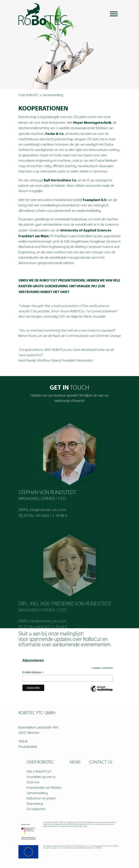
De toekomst (36, 809)
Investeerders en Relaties (44, 788)
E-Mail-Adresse (33, 672)
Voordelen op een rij (41, 777)
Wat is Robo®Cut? (39, 772)
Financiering (35, 804)
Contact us (101, 762)
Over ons (33, 782)
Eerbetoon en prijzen (41, 799)
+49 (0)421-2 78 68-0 (51, 528)
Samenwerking (37, 793)
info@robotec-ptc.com (48, 522)
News (75, 762)
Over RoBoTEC (29, 95)
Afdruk (23, 742)
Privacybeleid (28, 747)
